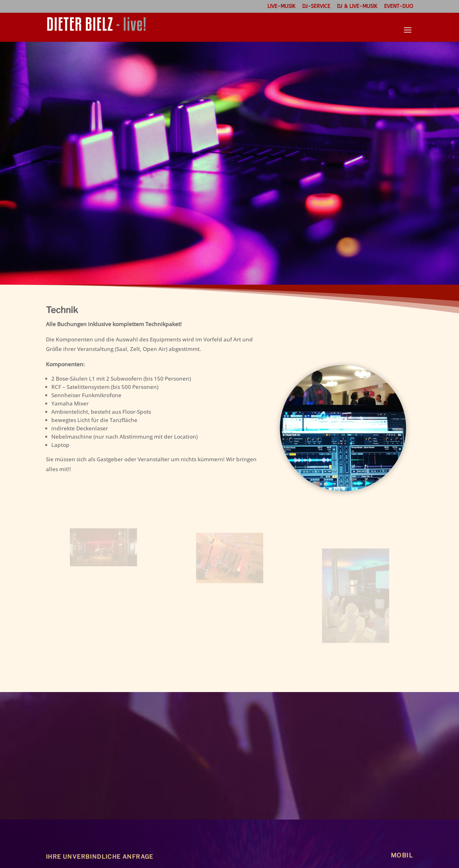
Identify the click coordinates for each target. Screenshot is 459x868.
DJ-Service (316, 7)
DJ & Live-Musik (357, 7)
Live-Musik (281, 7)
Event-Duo (399, 7)
